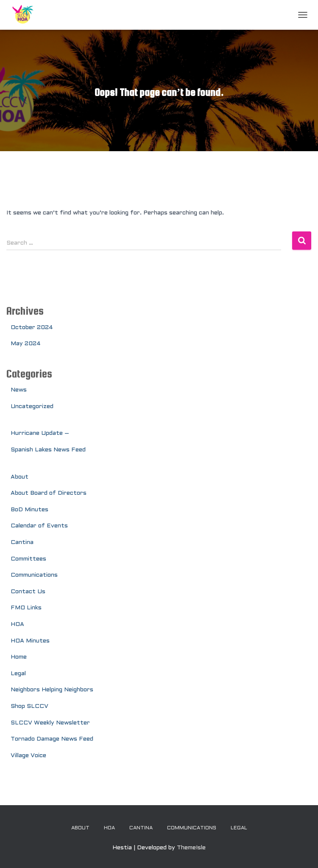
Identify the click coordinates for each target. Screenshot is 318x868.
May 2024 (26, 344)
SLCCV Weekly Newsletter (50, 723)
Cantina (22, 542)
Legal (18, 674)
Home (19, 657)
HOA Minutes (30, 641)
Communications (34, 575)
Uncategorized (32, 407)
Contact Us (28, 592)
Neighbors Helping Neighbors (52, 690)
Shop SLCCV (29, 706)
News (19, 390)
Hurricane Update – (40, 433)
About (20, 477)
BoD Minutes (29, 510)
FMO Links (26, 608)
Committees (28, 559)
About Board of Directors (49, 493)
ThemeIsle (191, 848)
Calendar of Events (39, 526)
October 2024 (32, 328)
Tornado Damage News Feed (52, 739)
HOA (17, 624)
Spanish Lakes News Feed (48, 450)
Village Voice (28, 756)
